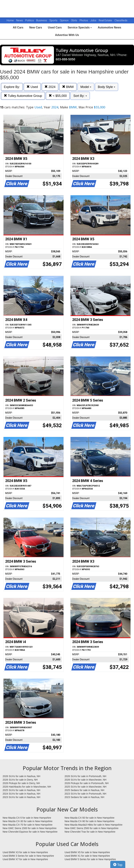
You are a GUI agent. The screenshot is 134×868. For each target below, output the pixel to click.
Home (10, 20)
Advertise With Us (67, 35)
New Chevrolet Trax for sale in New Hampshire (90, 832)
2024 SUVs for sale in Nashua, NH (21, 794)
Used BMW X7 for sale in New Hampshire (25, 859)
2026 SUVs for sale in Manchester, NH (85, 780)
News (20, 20)
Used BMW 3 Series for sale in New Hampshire (28, 856)
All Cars (18, 27)
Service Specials (80, 27)
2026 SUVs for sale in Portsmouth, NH (85, 776)
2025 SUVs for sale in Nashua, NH (21, 790)
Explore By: (12, 87)
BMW (68, 87)
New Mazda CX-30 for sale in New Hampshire (28, 821)
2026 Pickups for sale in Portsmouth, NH (87, 783)
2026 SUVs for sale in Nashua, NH (21, 776)
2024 (50, 87)
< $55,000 (58, 96)
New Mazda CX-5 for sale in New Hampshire (27, 818)
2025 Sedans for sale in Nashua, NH (84, 790)
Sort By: (80, 96)
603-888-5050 (65, 59)
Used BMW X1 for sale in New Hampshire (87, 856)
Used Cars (55, 27)
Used (32, 87)
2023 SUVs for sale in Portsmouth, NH (85, 794)
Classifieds (121, 20)
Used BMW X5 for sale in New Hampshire (87, 852)
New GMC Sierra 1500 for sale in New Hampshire (30, 828)
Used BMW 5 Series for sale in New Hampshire (90, 859)
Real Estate (106, 20)
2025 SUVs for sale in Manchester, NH (85, 787)
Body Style (107, 87)
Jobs (94, 20)
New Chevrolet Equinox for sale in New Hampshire (30, 832)
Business (42, 20)
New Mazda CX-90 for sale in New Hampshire (90, 821)
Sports (54, 20)
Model (86, 87)
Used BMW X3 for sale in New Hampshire (25, 852)
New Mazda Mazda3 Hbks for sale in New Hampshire (93, 825)
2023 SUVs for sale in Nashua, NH (21, 797)
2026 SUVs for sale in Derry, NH (20, 780)
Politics (30, 20)
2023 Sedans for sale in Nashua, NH (84, 797)
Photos (84, 20)
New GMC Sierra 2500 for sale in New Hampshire (92, 828)
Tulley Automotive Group (23, 96)
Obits (74, 20)
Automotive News (109, 27)
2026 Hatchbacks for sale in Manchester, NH (27, 787)
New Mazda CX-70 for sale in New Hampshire (28, 825)
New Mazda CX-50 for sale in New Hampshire (90, 818)
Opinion (65, 20)
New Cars (36, 27)
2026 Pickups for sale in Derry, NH (21, 783)
